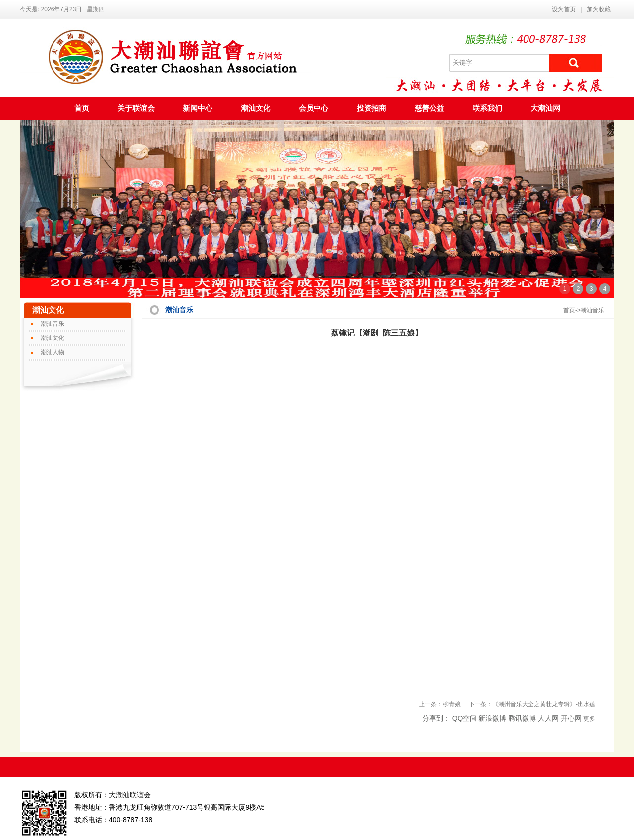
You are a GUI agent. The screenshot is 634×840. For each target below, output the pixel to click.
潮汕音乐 (53, 324)
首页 (82, 108)
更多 (589, 719)
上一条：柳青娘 (440, 704)
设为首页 (564, 9)
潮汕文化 (256, 108)
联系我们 (487, 108)
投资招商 (371, 108)
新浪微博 (492, 718)
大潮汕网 (545, 108)
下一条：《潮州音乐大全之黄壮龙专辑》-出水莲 (532, 704)
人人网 (548, 718)
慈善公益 (429, 108)
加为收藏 (599, 9)
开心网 (571, 718)
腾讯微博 (522, 718)
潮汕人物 (53, 352)
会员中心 (314, 108)
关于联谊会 (136, 108)
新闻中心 (198, 108)
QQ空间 (465, 718)
